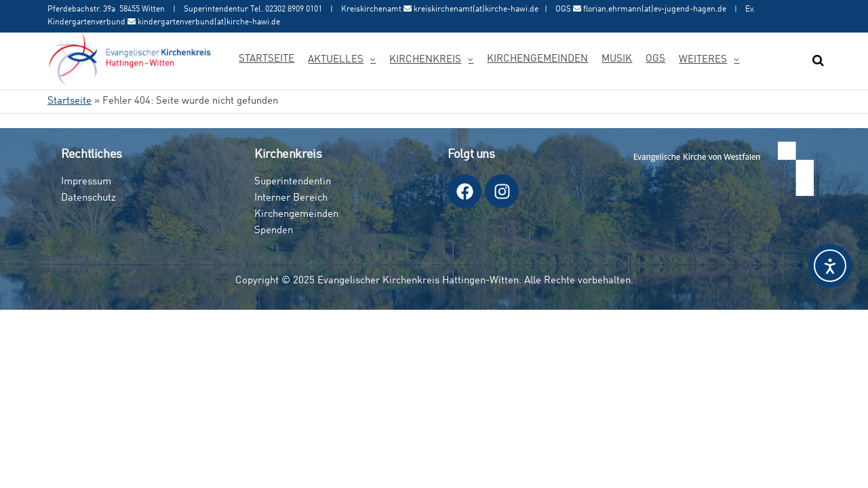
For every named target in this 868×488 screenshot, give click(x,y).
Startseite (267, 59)
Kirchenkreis (425, 60)
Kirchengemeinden (537, 59)
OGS (655, 59)
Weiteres (703, 60)
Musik (617, 59)
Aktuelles (336, 60)
